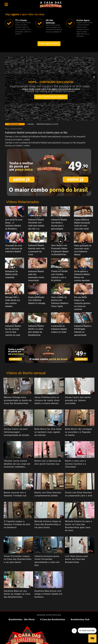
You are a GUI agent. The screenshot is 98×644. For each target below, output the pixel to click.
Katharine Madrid (16, 129)
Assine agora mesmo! (49, 44)
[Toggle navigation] (6, 4)
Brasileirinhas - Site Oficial (22, 619)
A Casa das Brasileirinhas (53, 619)
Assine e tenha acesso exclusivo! (51, 97)
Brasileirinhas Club (80, 619)
